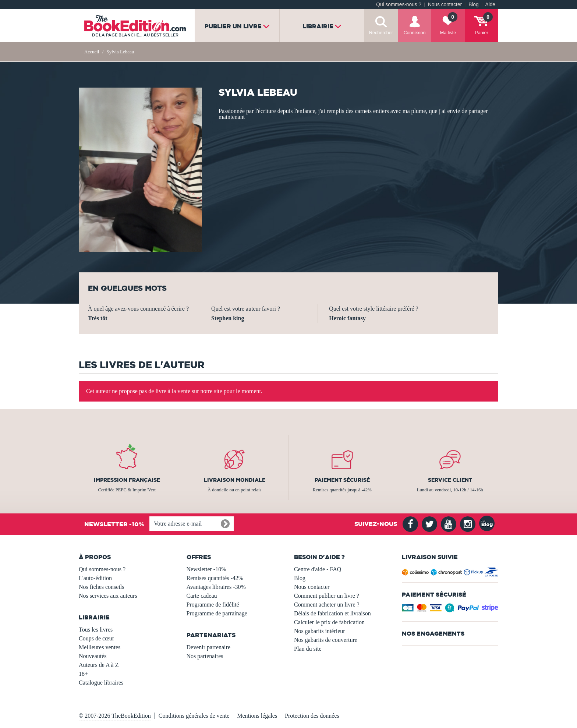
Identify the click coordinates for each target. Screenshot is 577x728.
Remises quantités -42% (215, 578)
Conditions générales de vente (194, 716)
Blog (473, 5)
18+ (83, 674)
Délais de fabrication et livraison (332, 613)
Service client (450, 480)
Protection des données (312, 716)
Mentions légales (257, 716)
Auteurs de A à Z (99, 665)
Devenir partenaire (208, 647)
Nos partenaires (205, 656)
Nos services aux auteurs (108, 596)
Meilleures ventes (100, 647)
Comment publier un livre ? (327, 596)
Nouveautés (93, 656)
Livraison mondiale (235, 480)
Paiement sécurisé (342, 480)
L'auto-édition (95, 578)
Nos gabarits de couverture (326, 640)
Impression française (127, 480)
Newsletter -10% (206, 569)
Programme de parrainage (217, 613)
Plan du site (308, 649)
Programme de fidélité (213, 605)
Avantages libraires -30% (216, 587)
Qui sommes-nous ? (399, 5)
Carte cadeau (202, 596)
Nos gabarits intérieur (320, 631)
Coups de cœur (96, 638)
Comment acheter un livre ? (327, 605)
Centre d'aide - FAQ (318, 569)
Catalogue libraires (101, 683)
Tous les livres (96, 630)
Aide (490, 5)
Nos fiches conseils (102, 587)
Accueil (92, 52)
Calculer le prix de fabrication (329, 622)
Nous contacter (445, 5)
